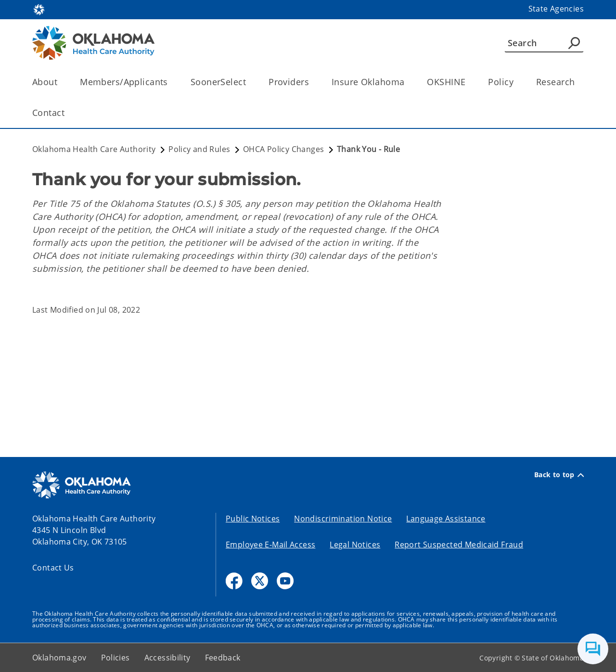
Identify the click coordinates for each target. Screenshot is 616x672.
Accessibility (167, 658)
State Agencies (556, 9)
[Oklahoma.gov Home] (39, 9)
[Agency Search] (574, 43)
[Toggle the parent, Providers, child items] (312, 82)
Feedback (223, 658)
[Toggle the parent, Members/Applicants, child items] (171, 82)
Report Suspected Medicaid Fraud (459, 545)
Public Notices (253, 519)
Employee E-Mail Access (270, 545)
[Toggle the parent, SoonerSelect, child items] (249, 82)
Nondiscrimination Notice (343, 519)
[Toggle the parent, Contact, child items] (68, 113)
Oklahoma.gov (59, 658)
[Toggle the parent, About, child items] (60, 82)
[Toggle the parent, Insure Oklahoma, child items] (407, 82)
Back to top (559, 475)
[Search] (544, 43)
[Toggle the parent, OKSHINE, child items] (468, 82)
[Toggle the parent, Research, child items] (578, 82)
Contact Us (53, 568)
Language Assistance (446, 519)
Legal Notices (355, 545)
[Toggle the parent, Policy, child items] (517, 82)
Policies (115, 658)
